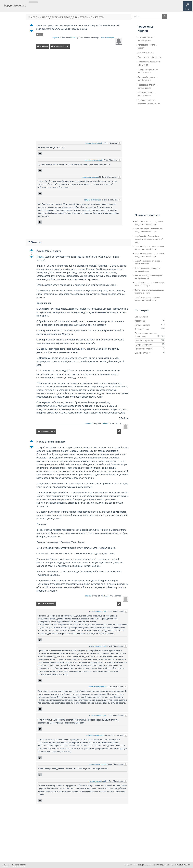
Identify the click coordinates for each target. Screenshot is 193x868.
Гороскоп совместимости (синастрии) (149, 63)
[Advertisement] (79, 75)
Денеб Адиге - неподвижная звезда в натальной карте (150, 284)
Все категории (141, 317)
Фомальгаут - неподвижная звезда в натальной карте (149, 291)
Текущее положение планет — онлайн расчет (149, 102)
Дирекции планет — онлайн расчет (147, 94)
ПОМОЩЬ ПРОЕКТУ (182, 865)
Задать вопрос (75, 8)
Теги (52, 8)
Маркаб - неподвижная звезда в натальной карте (148, 262)
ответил (88, 423)
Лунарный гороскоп (144, 345)
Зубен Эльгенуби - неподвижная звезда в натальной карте (148, 230)
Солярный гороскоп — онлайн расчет (148, 71)
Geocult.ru (147, 865)
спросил (56, 38)
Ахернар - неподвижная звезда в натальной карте (148, 277)
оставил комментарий (94, 143)
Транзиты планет (143, 329)
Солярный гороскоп (144, 341)
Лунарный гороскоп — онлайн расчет (148, 79)
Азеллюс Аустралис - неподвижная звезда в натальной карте (150, 255)
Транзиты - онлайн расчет (149, 57)
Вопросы (43, 8)
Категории (62, 8)
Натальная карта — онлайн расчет (147, 39)
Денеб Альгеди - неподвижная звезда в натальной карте (148, 299)
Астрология (140, 321)
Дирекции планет (143, 353)
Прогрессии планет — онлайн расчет (148, 86)
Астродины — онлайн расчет (147, 46)
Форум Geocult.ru (15, 5)
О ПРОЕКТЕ (168, 865)
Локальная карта (145, 53)
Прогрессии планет (144, 349)
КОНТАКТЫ (157, 865)
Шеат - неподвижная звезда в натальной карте (147, 270)
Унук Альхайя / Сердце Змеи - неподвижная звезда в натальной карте (149, 239)
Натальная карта (107, 38)
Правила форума (19, 865)
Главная (33, 8)
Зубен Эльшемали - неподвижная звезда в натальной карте (149, 223)
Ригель (40, 35)
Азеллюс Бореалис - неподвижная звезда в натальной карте (149, 248)
